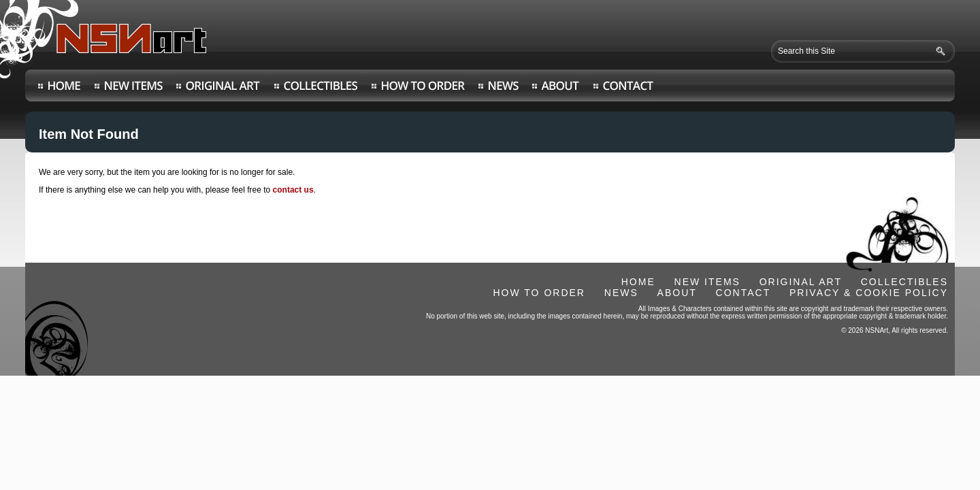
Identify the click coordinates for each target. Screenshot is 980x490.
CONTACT (744, 293)
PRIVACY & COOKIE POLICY (869, 293)
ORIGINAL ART (801, 282)
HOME (638, 282)
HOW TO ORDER (539, 293)
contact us (293, 190)
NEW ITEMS (707, 282)
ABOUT (677, 293)
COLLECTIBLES (904, 282)
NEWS (621, 293)
